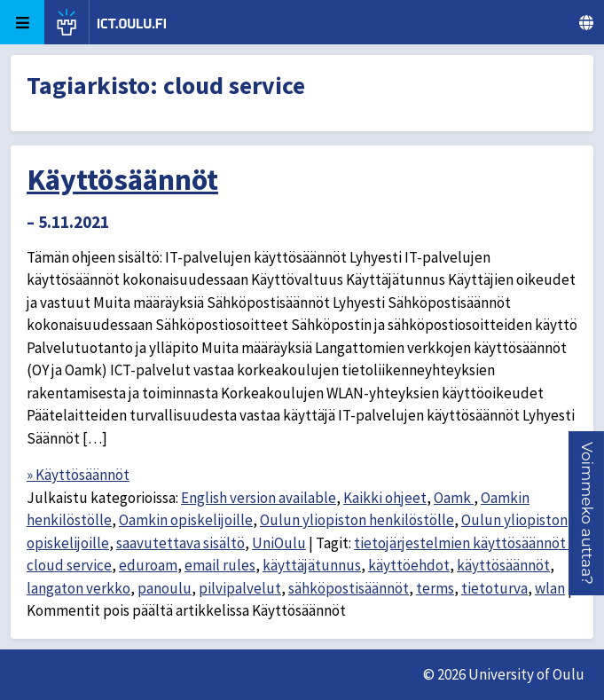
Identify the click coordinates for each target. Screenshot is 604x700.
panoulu (165, 588)
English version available (259, 498)
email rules (220, 565)
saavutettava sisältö (180, 543)
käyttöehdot (409, 565)
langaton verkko (78, 588)
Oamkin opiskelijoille (186, 520)
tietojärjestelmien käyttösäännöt (461, 543)
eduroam (148, 565)
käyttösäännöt (503, 565)
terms (435, 588)
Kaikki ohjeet (385, 498)
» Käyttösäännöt (78, 475)
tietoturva (494, 588)
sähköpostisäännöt (349, 588)
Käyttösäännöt (122, 179)
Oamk (454, 498)
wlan (550, 588)
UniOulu (279, 543)
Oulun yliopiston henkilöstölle (357, 520)
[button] (587, 513)
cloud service (69, 565)
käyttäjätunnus (312, 565)
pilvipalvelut (240, 588)
